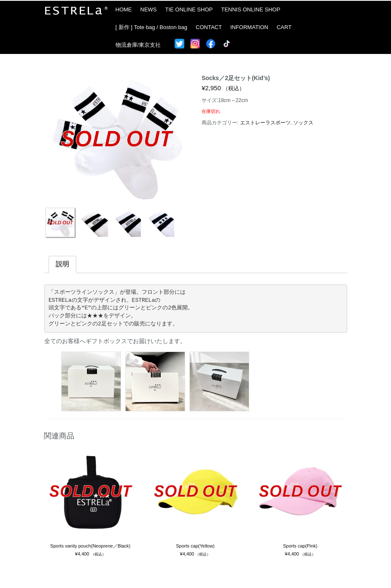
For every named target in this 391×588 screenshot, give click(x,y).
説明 (62, 264)
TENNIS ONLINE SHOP (251, 9)
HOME (124, 9)
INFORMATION (249, 27)
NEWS (149, 9)
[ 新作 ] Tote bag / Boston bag (152, 27)
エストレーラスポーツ (265, 123)
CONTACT (209, 27)
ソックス (303, 123)
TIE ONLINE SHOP (189, 9)
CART (284, 27)
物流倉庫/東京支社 (138, 45)
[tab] (62, 264)
